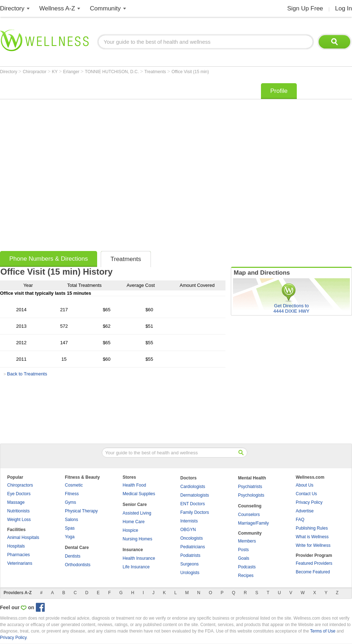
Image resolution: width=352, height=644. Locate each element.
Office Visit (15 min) (190, 72)
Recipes (246, 576)
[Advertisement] (85, 165)
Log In (344, 8)
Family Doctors (195, 512)
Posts (243, 550)
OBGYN (188, 530)
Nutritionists (18, 511)
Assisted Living (137, 513)
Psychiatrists (250, 487)
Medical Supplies (139, 494)
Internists (189, 521)
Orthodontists (78, 565)
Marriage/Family (253, 523)
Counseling (250, 506)
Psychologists (251, 495)
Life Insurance (136, 567)
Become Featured (313, 572)
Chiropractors (20, 485)
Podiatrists (190, 555)
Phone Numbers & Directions (49, 259)
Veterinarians (20, 563)
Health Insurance (139, 558)
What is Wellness (312, 537)
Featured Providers (314, 563)
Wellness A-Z (57, 8)
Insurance (133, 550)
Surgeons (189, 564)
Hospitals (16, 546)
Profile (279, 91)
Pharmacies (18, 555)
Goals (244, 558)
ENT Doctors (192, 504)
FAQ (300, 520)
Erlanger (72, 72)
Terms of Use (323, 631)
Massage (16, 502)
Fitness (72, 494)
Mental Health (252, 478)
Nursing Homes (137, 539)
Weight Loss (19, 520)
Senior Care (135, 505)
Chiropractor (35, 72)
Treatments (156, 72)
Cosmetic (74, 485)
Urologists (190, 573)
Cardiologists (193, 487)
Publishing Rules (312, 528)
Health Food (134, 485)
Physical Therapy (81, 511)
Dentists (73, 556)
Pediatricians (193, 547)
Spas (70, 528)
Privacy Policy (309, 502)
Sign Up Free (305, 8)
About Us (305, 485)
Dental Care (77, 548)
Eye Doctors (19, 494)
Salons (72, 520)
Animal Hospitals (23, 538)
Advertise (305, 511)
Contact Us (306, 494)
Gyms (70, 502)
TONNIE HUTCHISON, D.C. (113, 72)
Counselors (249, 515)
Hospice (130, 530)
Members (247, 541)
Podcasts (247, 567)
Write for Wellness (313, 545)
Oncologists (192, 538)
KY (55, 72)
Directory (12, 8)
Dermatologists (195, 495)
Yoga (70, 537)
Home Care (134, 522)
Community (105, 8)
